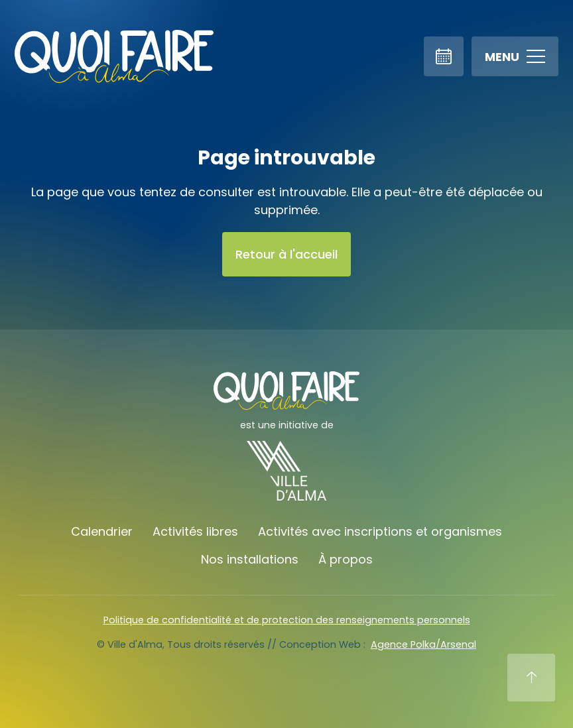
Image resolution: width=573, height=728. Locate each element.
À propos (346, 559)
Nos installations (250, 559)
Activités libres (195, 531)
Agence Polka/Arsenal (423, 644)
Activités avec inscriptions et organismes (380, 531)
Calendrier (102, 531)
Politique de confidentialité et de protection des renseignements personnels (287, 620)
